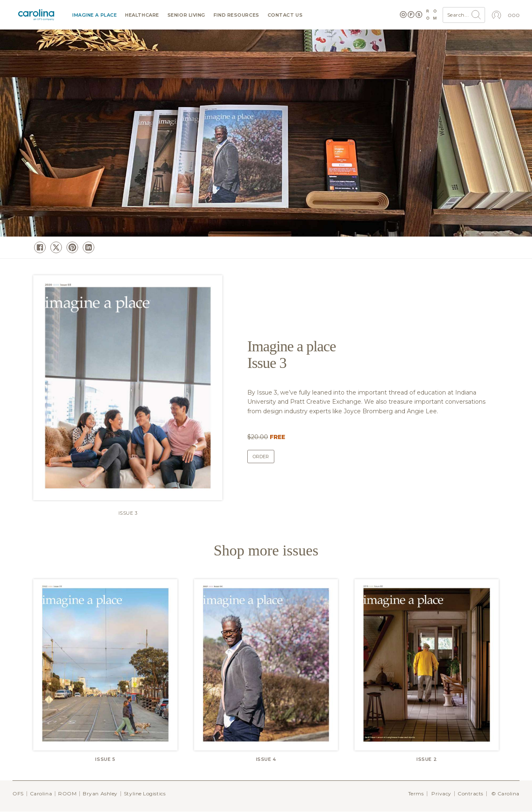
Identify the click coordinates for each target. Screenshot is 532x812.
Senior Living (186, 15)
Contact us (285, 15)
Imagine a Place (95, 15)
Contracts (470, 793)
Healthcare (142, 15)
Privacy (441, 793)
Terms (416, 793)
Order (261, 457)
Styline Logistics (145, 793)
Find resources (236, 15)
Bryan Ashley (100, 793)
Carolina (41, 793)
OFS (18, 793)
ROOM (67, 793)
